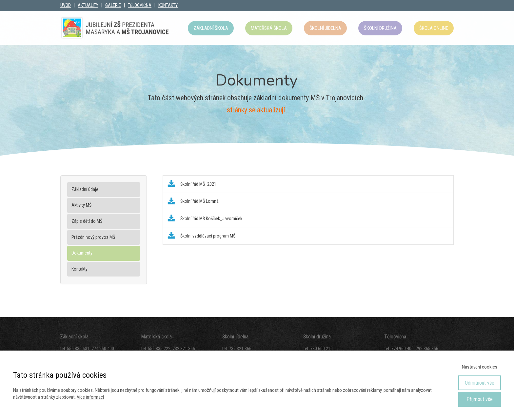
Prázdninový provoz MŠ (93, 237)
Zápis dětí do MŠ (87, 221)
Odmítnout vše (480, 383)
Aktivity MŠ (81, 205)
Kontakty (79, 269)
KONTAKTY (168, 5)
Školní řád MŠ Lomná (199, 201)
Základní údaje (85, 189)
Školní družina (380, 28)
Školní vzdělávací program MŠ (208, 236)
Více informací (90, 397)
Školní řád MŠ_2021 (198, 184)
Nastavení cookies (480, 367)
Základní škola (211, 28)
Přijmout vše (480, 399)
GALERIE (113, 5)
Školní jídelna (325, 28)
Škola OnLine (434, 28)
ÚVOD (66, 5)
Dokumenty (82, 253)
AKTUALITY (88, 5)
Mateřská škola (269, 28)
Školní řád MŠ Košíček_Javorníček (211, 219)
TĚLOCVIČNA (140, 5)
